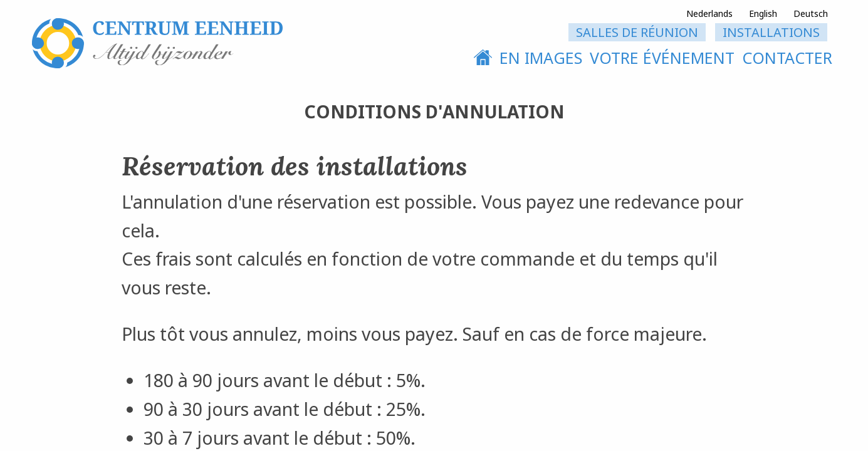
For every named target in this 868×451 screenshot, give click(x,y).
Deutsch (811, 13)
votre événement (662, 58)
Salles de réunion (637, 32)
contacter (787, 58)
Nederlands (709, 13)
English (763, 13)
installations (771, 32)
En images (541, 58)
